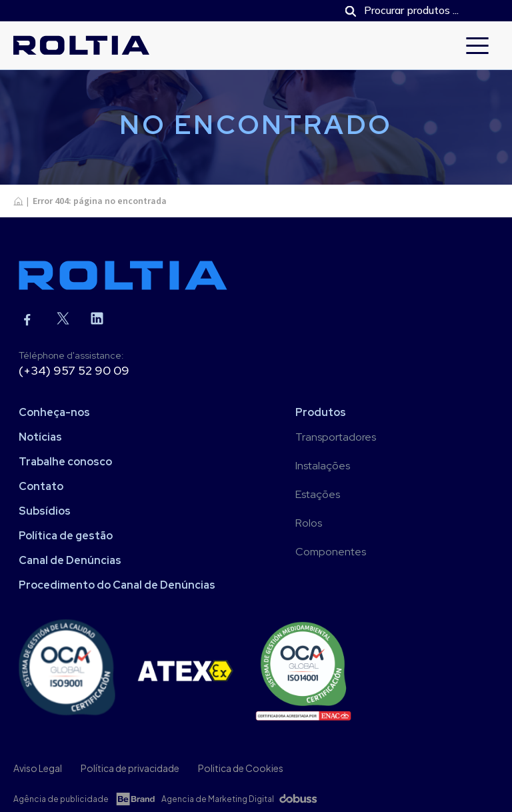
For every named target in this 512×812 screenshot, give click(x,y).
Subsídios (45, 511)
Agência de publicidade (61, 799)
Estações (318, 494)
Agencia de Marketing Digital (218, 799)
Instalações (323, 466)
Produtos (321, 412)
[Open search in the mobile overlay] (415, 11)
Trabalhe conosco (65, 462)
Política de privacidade (130, 768)
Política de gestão (66, 536)
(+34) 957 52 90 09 (74, 370)
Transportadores (336, 437)
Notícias (40, 437)
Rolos (309, 523)
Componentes (331, 552)
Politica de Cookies (241, 768)
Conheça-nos (54, 412)
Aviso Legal (38, 768)
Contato (41, 486)
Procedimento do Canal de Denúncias (117, 585)
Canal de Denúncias (70, 560)
